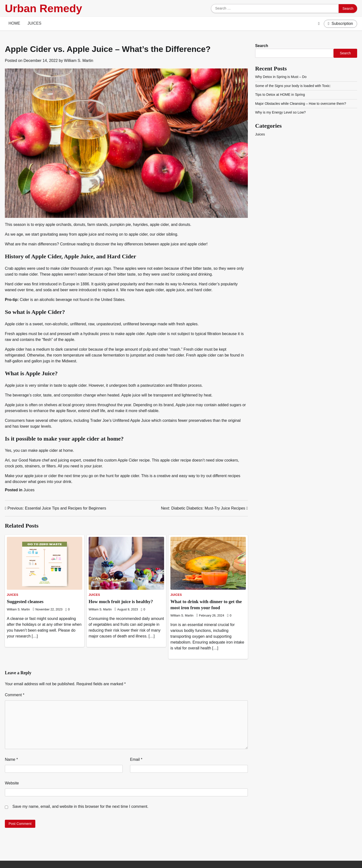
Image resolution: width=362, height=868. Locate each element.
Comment (15, 695)
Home (14, 23)
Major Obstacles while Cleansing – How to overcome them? (301, 104)
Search (262, 46)
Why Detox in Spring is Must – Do (281, 77)
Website (12, 783)
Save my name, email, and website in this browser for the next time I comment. (80, 806)
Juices (34, 23)
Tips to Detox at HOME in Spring (280, 95)
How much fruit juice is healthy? (121, 602)
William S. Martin (79, 61)
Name (11, 759)
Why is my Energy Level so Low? (281, 112)
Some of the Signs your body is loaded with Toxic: (293, 86)
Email (136, 759)
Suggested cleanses (25, 602)
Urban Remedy (43, 8)
